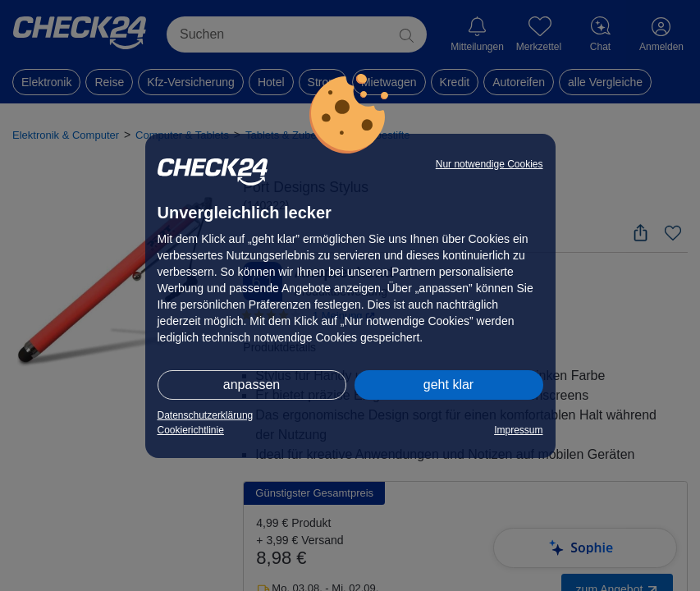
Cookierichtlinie (191, 430)
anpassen (252, 385)
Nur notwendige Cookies (490, 164)
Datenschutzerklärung (206, 415)
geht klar (448, 385)
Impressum (518, 430)
